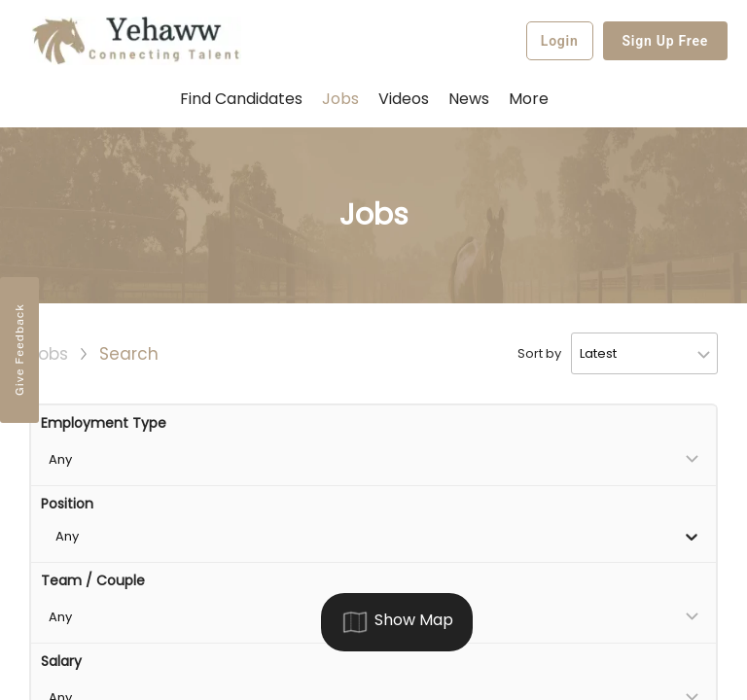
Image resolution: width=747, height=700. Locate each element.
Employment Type (104, 423)
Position (67, 504)
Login (560, 41)
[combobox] (57, 536)
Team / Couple (93, 580)
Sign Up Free (666, 41)
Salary (61, 661)
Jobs (340, 99)
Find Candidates (241, 99)
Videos (404, 99)
